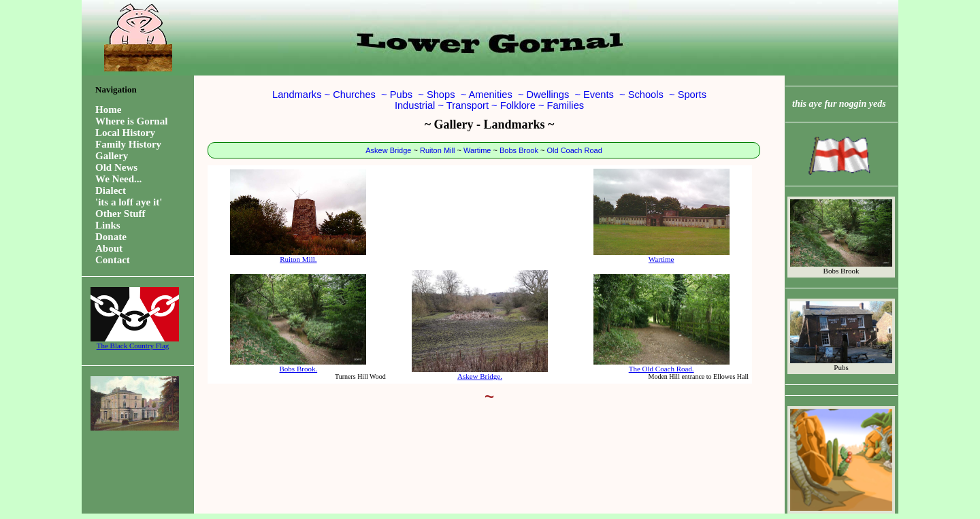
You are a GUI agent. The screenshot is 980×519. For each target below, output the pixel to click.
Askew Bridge (388, 150)
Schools (646, 95)
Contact (113, 260)
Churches (354, 95)
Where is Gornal (131, 121)
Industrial (415, 105)
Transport (468, 105)
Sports (692, 95)
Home (108, 110)
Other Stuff (120, 214)
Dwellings (548, 95)
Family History (128, 144)
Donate (111, 237)
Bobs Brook (519, 150)
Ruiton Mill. (298, 216)
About (109, 248)
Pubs (401, 95)
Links (108, 225)
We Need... (118, 179)
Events (599, 95)
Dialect (111, 190)
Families (566, 105)
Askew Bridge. (480, 325)
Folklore (518, 105)
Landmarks (297, 95)
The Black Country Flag (133, 342)
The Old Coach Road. (661, 323)
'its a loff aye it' (129, 202)
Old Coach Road (574, 150)
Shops (441, 95)
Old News (116, 167)
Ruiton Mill (437, 150)
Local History (125, 133)
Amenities (490, 95)
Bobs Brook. (298, 323)
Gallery (112, 156)
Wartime (477, 150)
